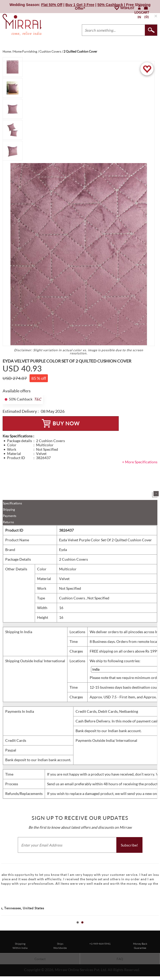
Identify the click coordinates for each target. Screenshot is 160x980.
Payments (10, 516)
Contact (40, 959)
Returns (8, 522)
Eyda (63, 550)
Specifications (12, 503)
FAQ (120, 959)
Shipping (9, 510)
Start (153, 928)
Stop (158, 928)
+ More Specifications (140, 462)
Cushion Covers (72, 598)
